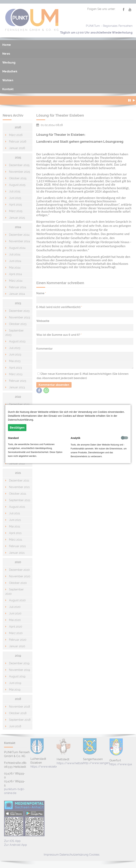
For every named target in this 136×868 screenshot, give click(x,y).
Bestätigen (17, 428)
